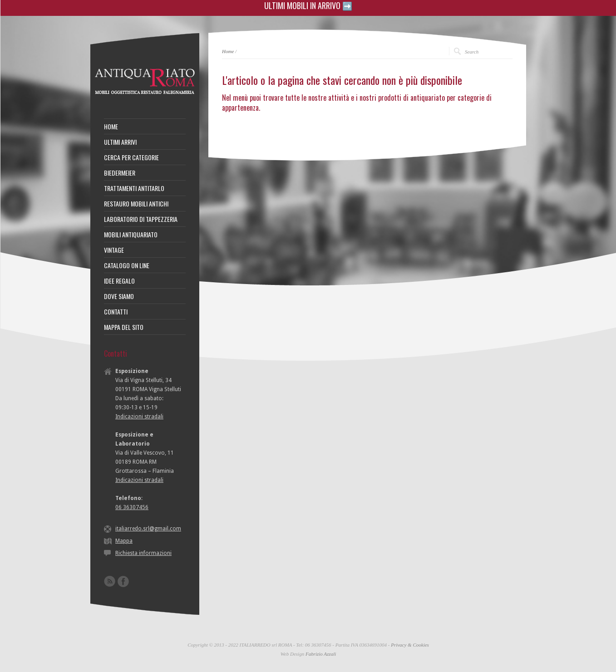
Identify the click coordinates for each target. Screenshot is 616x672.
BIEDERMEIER (120, 173)
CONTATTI (116, 312)
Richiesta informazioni (143, 553)
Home (228, 51)
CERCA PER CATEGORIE (131, 157)
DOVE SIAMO (119, 296)
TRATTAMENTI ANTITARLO (134, 188)
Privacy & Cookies (410, 645)
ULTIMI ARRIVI (120, 142)
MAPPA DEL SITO (124, 327)
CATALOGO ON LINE (127, 265)
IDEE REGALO (119, 281)
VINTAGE (114, 250)
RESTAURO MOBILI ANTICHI (136, 204)
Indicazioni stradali (139, 417)
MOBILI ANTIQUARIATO (131, 235)
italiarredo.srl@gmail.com (148, 529)
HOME (111, 127)
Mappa (124, 541)
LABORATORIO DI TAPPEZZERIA (141, 219)
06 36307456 (132, 507)
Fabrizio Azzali (321, 654)
